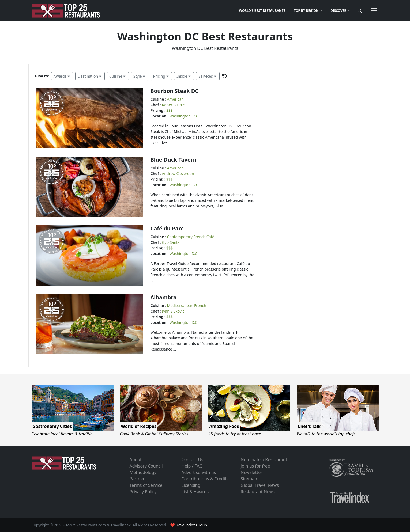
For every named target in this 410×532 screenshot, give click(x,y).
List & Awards (195, 492)
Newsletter (251, 472)
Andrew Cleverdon (178, 174)
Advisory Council (146, 466)
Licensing (191, 485)
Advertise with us (199, 472)
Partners (138, 479)
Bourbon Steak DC (175, 91)
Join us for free (255, 466)
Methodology (143, 472)
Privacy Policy (143, 492)
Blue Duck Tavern (174, 160)
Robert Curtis (173, 105)
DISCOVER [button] (339, 11)
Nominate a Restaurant (264, 459)
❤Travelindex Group (189, 525)
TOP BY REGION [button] (307, 11)
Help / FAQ (192, 466)
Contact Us (192, 459)
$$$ (170, 110)
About (135, 459)
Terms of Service (146, 485)
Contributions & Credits (205, 479)
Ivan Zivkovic (173, 311)
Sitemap (249, 479)
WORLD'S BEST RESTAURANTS (262, 11)
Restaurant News (257, 492)
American (176, 99)
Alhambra (163, 297)
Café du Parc (167, 228)
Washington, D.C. (185, 116)
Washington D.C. (184, 254)
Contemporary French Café (191, 237)
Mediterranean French (187, 305)
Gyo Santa (171, 242)
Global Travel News (259, 485)
